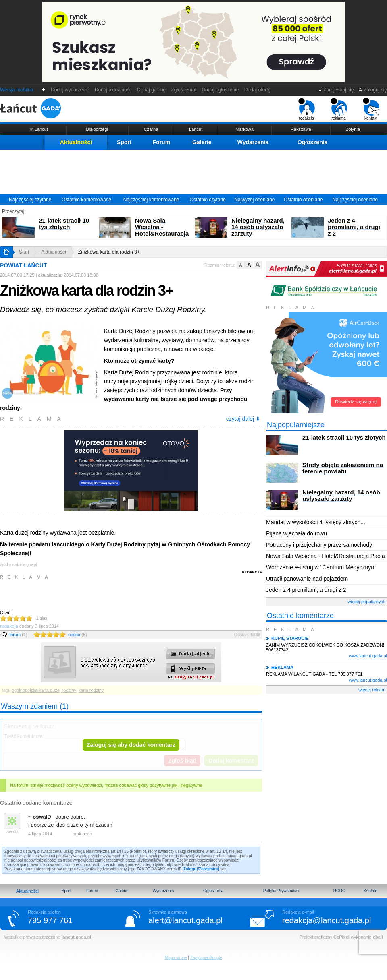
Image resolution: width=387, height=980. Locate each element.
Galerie (202, 142)
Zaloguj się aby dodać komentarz (131, 745)
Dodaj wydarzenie (70, 90)
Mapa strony (176, 958)
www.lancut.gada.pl (368, 656)
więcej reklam (372, 690)
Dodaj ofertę (257, 90)
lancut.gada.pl (76, 937)
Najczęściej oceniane (355, 200)
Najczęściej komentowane (151, 200)
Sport (124, 142)
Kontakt (370, 891)
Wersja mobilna (17, 90)
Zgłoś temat (184, 90)
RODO (339, 891)
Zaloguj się (372, 90)
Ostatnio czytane (207, 200)
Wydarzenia (253, 142)
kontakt (371, 109)
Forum (162, 142)
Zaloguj (191, 869)
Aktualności (76, 142)
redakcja (307, 109)
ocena (77, 635)
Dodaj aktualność (113, 90)
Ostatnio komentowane (86, 200)
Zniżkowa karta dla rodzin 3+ (109, 252)
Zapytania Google (206, 958)
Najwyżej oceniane (254, 200)
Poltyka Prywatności (281, 891)
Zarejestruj (209, 869)
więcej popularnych (366, 602)
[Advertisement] (193, 172)
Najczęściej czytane (30, 200)
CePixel (341, 937)
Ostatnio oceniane (303, 200)
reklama (339, 109)
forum (18, 635)
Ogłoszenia (313, 142)
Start (24, 252)
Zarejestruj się (336, 90)
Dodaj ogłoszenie (220, 90)
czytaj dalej (243, 419)
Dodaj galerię (152, 90)
